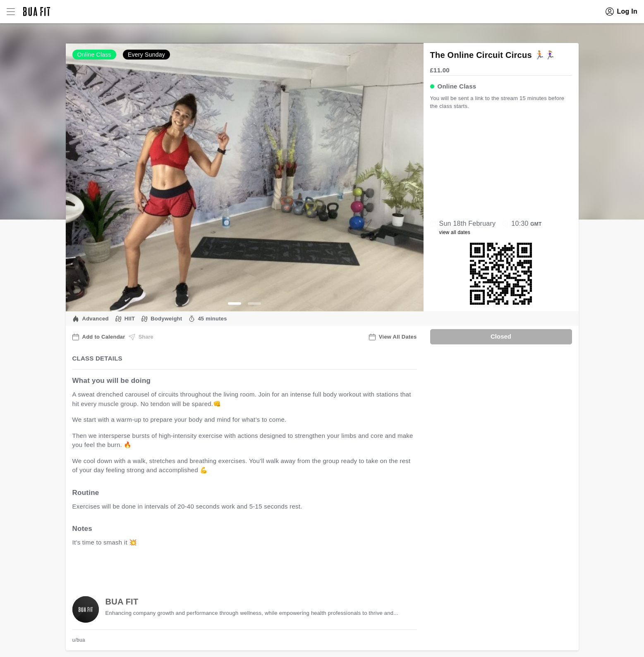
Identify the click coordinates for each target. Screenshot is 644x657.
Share (141, 337)
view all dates (455, 232)
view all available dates (239, 568)
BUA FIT (122, 602)
